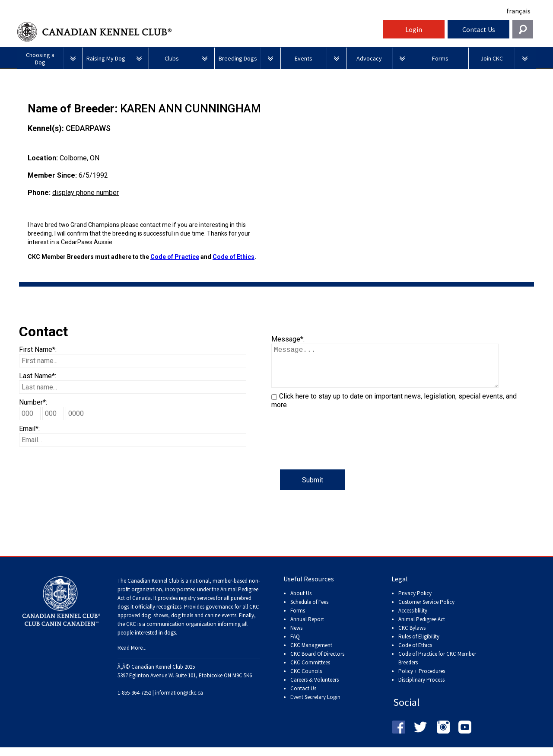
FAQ (295, 645)
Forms (298, 619)
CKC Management (311, 654)
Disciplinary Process (421, 688)
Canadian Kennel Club (199, 32)
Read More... (132, 656)
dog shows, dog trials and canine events (189, 624)
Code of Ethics (234, 257)
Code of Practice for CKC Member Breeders (437, 667)
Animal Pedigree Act (422, 628)
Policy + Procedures (422, 680)
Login (414, 29)
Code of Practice (175, 257)
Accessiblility (413, 619)
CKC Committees (310, 671)
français (518, 11)
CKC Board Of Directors (317, 662)
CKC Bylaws (412, 636)
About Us (301, 602)
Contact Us (479, 29)
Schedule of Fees (309, 611)
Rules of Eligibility (419, 645)
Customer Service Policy (426, 611)
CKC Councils (306, 680)
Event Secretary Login (315, 706)
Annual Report (307, 628)
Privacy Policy (415, 602)
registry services (196, 607)
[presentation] (337, 453)
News (296, 636)
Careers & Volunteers (315, 688)
